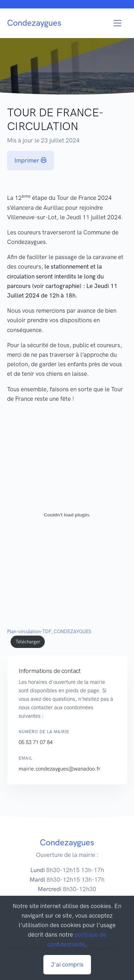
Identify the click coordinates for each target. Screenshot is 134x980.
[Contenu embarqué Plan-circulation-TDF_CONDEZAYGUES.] (67, 515)
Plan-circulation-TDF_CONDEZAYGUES (49, 631)
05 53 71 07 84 (39, 742)
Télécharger (28, 642)
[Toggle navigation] (118, 23)
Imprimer (31, 160)
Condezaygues (34, 23)
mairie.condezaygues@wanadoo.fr (63, 769)
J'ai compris (67, 964)
